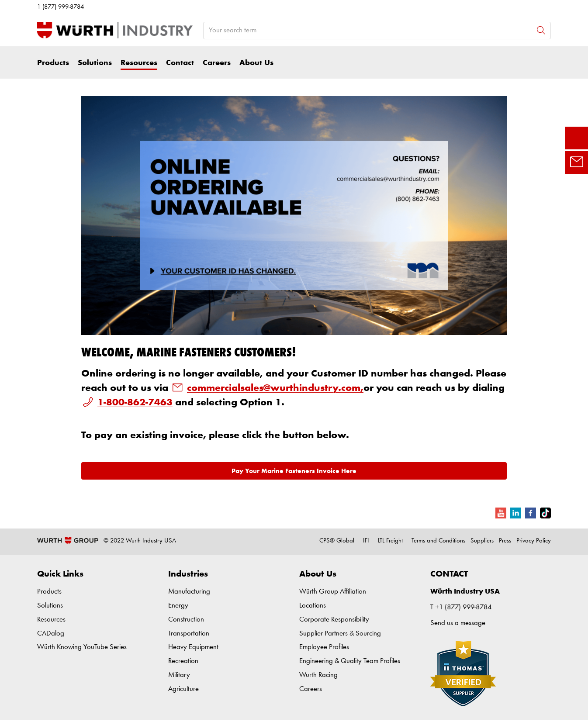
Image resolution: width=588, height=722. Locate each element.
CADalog (51, 634)
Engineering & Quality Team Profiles (350, 661)
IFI (366, 541)
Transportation (189, 634)
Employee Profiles (324, 647)
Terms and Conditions (438, 541)
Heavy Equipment (193, 647)
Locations (313, 606)
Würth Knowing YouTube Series (82, 647)
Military (179, 675)
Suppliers (482, 541)
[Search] (541, 30)
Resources (139, 63)
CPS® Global (337, 541)
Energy (178, 606)
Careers (217, 63)
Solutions (95, 63)
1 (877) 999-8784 (61, 7)
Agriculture (183, 689)
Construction (186, 620)
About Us (256, 63)
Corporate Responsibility (334, 620)
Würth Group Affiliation (333, 592)
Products (53, 63)
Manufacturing (189, 592)
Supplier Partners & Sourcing (340, 634)
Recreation (183, 661)
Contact (180, 63)
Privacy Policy (534, 541)
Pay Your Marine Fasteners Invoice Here (294, 471)
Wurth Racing (318, 675)
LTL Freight (390, 541)
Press (505, 541)
